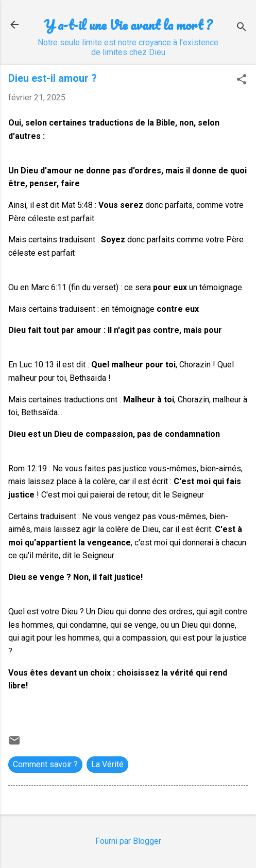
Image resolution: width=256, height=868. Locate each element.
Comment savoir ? (45, 764)
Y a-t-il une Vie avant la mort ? (128, 25)
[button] (242, 80)
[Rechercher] (242, 28)
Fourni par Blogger (128, 841)
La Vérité (107, 764)
